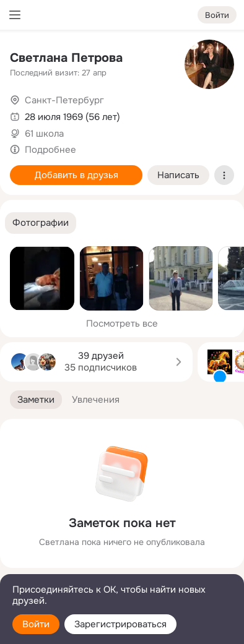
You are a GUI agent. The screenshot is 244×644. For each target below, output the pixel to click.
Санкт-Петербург (64, 100)
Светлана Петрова (66, 58)
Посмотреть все (122, 324)
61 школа (44, 134)
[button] (41, 223)
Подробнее (50, 150)
